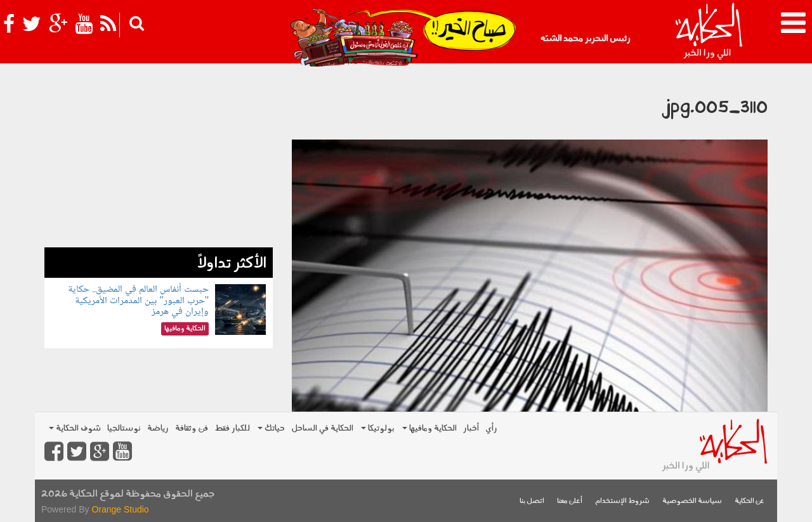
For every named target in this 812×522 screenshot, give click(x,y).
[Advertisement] (159, 159)
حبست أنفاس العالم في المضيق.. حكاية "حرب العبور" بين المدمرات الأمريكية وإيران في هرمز (138, 301)
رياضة (158, 428)
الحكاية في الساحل (322, 428)
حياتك (271, 428)
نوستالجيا (124, 428)
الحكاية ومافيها (429, 428)
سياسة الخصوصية (692, 501)
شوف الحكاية (75, 428)
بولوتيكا (378, 428)
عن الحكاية (750, 501)
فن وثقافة (192, 428)
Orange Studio (120, 509)
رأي (491, 428)
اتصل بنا (532, 501)
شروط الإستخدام (622, 501)
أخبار (471, 428)
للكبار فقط (232, 428)
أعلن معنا (570, 501)
